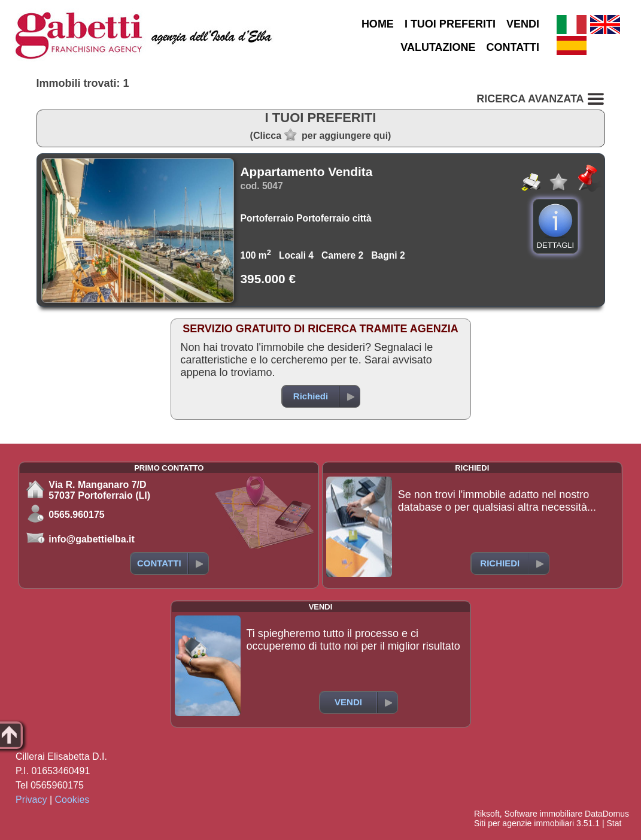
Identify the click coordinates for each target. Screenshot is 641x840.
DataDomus (607, 814)
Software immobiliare (543, 814)
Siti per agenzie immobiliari (524, 823)
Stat (614, 823)
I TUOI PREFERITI (450, 24)
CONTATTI (513, 47)
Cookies (72, 800)
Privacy (31, 800)
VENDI (523, 24)
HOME (378, 24)
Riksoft (487, 814)
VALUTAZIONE (438, 47)
